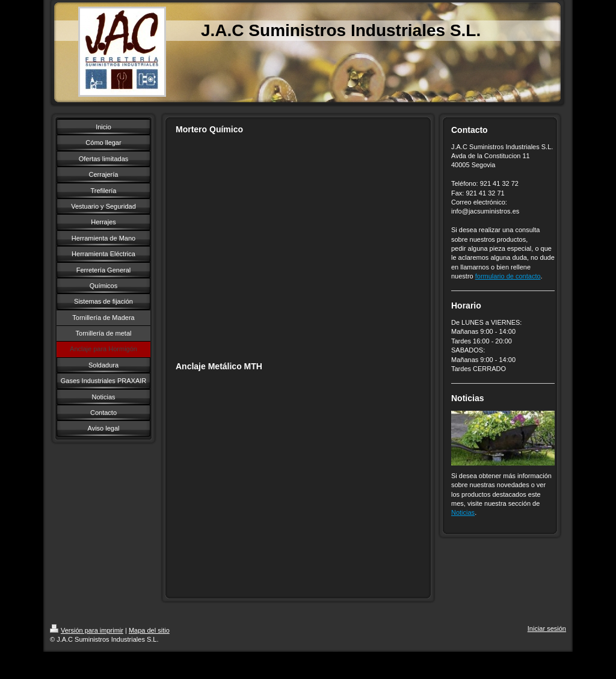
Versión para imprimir (87, 630)
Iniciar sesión (547, 628)
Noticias (463, 512)
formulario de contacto (508, 276)
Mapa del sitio (149, 630)
